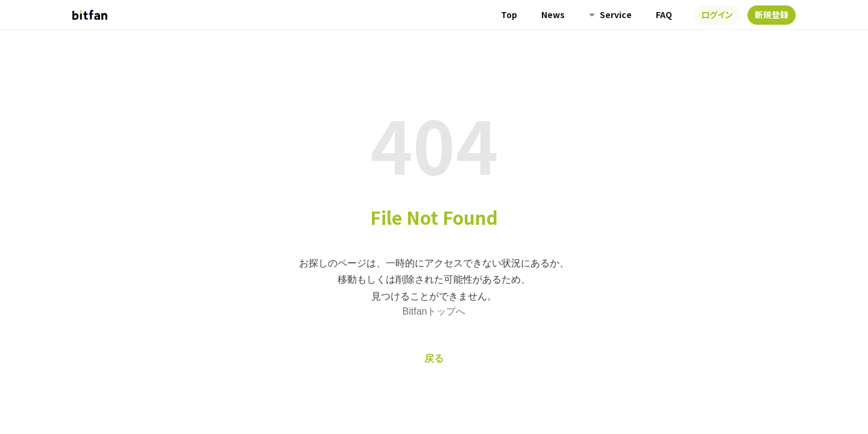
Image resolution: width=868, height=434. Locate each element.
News (553, 14)
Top (509, 14)
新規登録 (772, 14)
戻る (434, 358)
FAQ (664, 14)
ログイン (717, 14)
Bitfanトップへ (434, 311)
